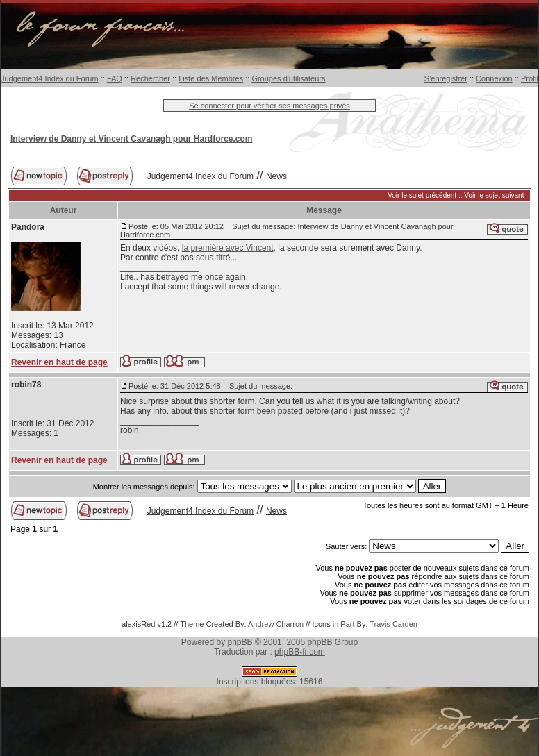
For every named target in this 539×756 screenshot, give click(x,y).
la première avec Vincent (228, 248)
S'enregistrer (446, 78)
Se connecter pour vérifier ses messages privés (269, 106)
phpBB (240, 642)
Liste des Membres (211, 78)
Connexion (494, 78)
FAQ (115, 78)
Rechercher (150, 78)
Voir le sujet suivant (494, 195)
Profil (530, 78)
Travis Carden (393, 624)
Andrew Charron (276, 624)
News (276, 176)
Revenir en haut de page (59, 362)
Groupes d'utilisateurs (288, 78)
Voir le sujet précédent (422, 195)
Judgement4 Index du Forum (50, 78)
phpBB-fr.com (300, 652)
